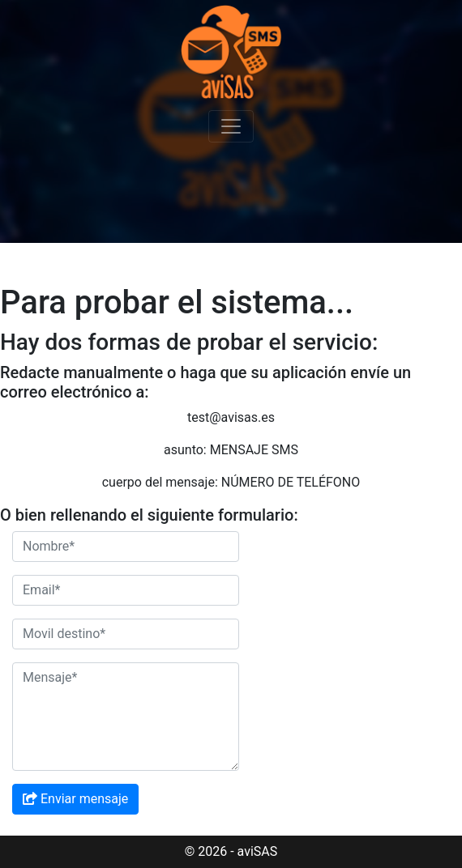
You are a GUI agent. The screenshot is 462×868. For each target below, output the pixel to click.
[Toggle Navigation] (231, 126)
